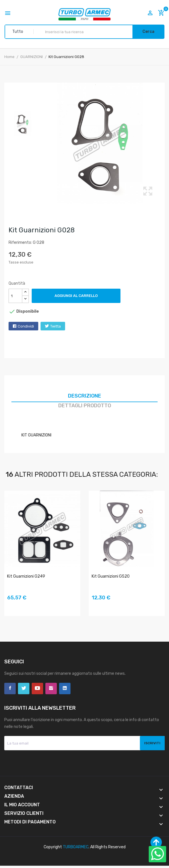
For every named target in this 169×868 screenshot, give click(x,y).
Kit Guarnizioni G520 (111, 576)
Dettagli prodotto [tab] (85, 406)
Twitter (24, 689)
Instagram (51, 689)
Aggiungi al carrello (76, 296)
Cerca (148, 32)
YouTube (37, 689)
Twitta (56, 326)
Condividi (26, 326)
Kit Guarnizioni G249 (26, 576)
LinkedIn (65, 689)
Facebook (10, 689)
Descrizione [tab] (84, 396)
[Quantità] (15, 296)
